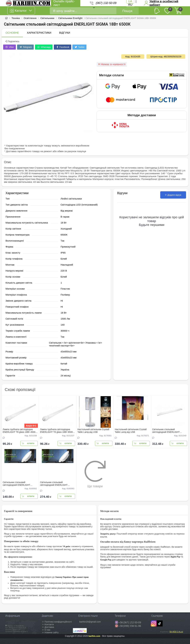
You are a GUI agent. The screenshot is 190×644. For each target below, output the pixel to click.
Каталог (21, 11)
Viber (9, 47)
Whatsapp (44, 47)
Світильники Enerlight (70, 18)
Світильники (47, 18)
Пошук (127, 11)
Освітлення (30, 18)
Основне (12, 33)
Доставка (49, 627)
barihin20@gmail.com (90, 622)
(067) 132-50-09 (106, 3)
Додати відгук (173, 195)
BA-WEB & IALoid (176, 632)
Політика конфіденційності (58, 622)
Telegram (25, 47)
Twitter (79, 47)
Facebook (62, 47)
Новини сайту (52, 632)
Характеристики (39, 33)
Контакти (49, 624)
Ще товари (95, 474)
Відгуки (65, 33)
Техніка (16, 18)
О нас (47, 630)
